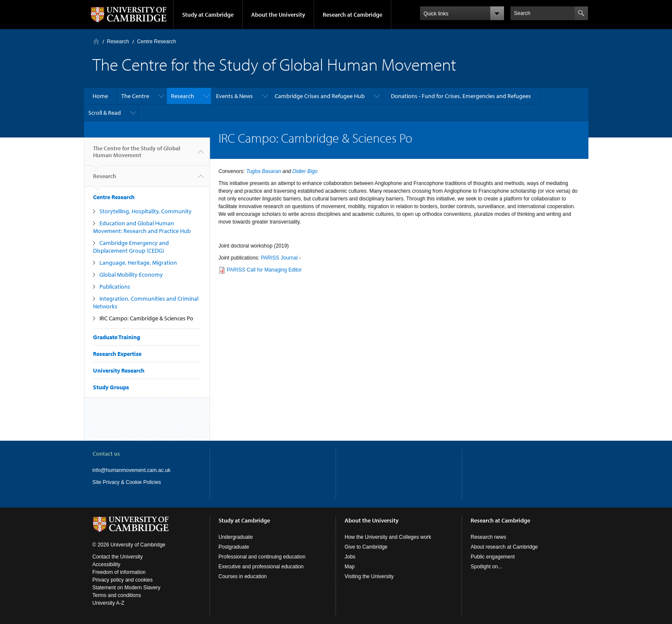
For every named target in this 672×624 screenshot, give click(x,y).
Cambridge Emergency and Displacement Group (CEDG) (131, 247)
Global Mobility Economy (131, 275)
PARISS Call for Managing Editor (264, 270)
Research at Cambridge (352, 15)
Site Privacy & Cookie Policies (127, 482)
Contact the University (118, 557)
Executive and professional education (261, 567)
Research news (488, 537)
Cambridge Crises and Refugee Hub (320, 96)
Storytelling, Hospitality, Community (145, 211)
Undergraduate (236, 537)
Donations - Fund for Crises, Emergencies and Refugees (461, 96)
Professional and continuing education (262, 557)
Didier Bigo (305, 171)
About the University (278, 15)
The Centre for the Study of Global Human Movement (137, 155)
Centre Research (157, 42)
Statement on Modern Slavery (127, 588)
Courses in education (243, 576)
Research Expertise (117, 354)
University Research (119, 370)
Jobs (350, 557)
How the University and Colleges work (388, 537)
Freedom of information (119, 572)
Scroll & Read (105, 113)
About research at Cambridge (504, 547)
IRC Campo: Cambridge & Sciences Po (146, 318)
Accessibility (106, 564)
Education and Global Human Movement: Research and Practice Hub (142, 227)
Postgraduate (234, 547)
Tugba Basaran (263, 171)
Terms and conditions (117, 595)
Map (349, 567)
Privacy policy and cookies (123, 580)
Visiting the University (369, 576)
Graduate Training (117, 337)
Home (96, 41)
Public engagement (493, 557)
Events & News (234, 96)
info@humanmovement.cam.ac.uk (132, 470)
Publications (115, 287)
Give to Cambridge (366, 547)
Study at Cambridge (208, 15)
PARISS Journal (279, 258)
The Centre (135, 96)
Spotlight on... (486, 567)
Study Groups (111, 387)
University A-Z (109, 603)
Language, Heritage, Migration (138, 263)
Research (118, 42)
